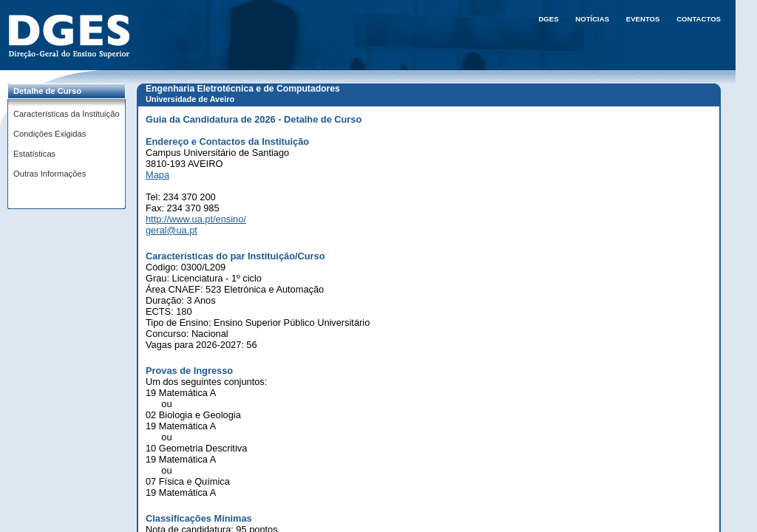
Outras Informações (50, 174)
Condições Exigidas (50, 134)
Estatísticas (34, 154)
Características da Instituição (67, 114)
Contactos (699, 19)
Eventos (643, 19)
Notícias (592, 19)
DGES (548, 19)
